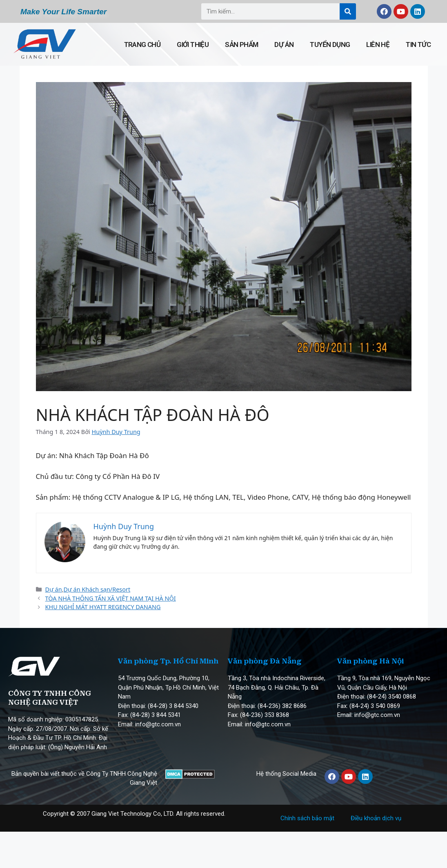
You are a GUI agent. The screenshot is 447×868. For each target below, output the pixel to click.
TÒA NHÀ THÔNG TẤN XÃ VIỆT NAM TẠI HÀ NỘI (111, 598)
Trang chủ (142, 45)
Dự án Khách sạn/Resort (97, 589)
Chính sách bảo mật (307, 818)
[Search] (348, 11)
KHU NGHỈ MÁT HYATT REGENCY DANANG (103, 607)
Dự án (284, 45)
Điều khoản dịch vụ (376, 818)
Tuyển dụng (330, 45)
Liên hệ (378, 45)
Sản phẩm (241, 45)
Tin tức (418, 45)
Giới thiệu (193, 45)
